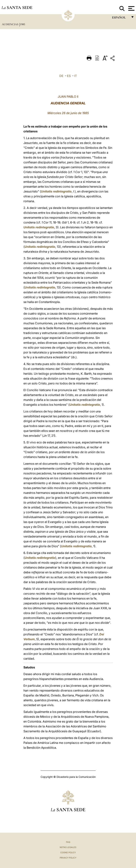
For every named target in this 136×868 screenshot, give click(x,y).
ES (69, 76)
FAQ (68, 842)
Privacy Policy (68, 858)
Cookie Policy (68, 853)
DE (61, 76)
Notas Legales (68, 847)
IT (76, 76)
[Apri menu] (131, 8)
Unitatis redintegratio (56, 191)
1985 (23, 24)
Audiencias (10, 24)
